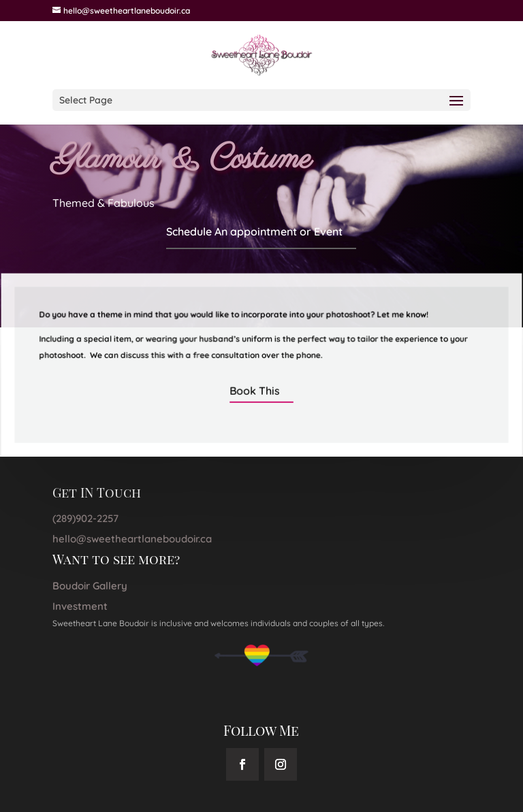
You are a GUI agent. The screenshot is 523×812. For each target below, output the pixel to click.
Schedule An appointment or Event (254, 231)
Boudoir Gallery (90, 586)
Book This (255, 390)
